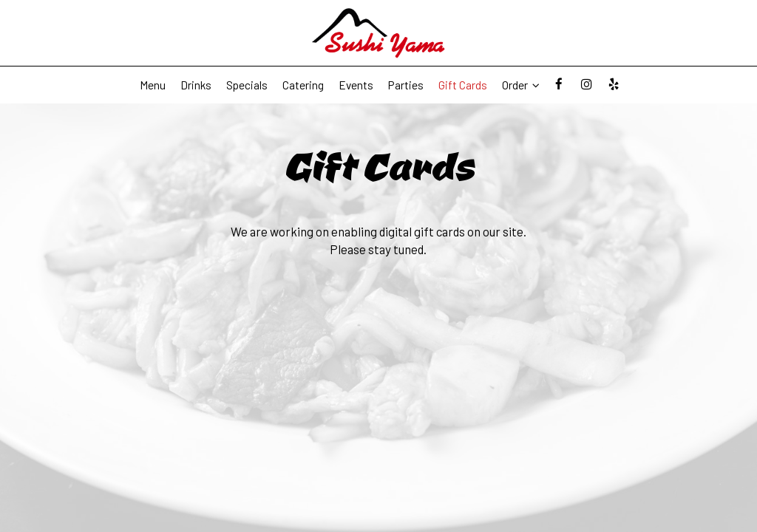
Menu (153, 85)
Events (356, 85)
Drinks (196, 85)
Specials (247, 85)
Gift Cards (463, 85)
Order (521, 85)
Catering (303, 85)
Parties (406, 85)
